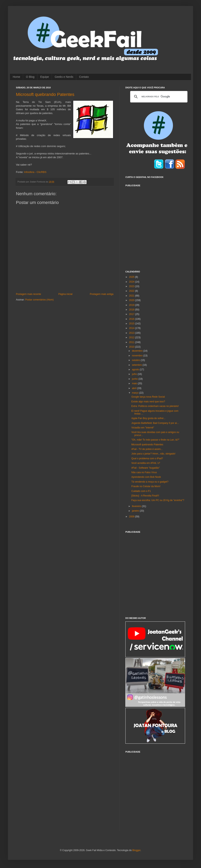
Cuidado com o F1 (141, 491)
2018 (132, 310)
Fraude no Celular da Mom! (146, 486)
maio (135, 383)
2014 (132, 328)
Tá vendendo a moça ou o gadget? (150, 482)
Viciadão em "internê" (143, 428)
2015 (132, 324)
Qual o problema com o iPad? (147, 458)
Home (16, 77)
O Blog (30, 77)
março (136, 393)
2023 (132, 286)
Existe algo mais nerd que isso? (148, 402)
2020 (132, 300)
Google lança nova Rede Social (148, 397)
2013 (132, 333)
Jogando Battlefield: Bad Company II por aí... (155, 423)
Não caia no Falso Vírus (144, 472)
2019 (132, 305)
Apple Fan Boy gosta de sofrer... (148, 418)
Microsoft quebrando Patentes (45, 94)
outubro (136, 360)
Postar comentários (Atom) (40, 300)
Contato (84, 77)
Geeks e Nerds (64, 77)
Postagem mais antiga (102, 294)
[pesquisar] (158, 97)
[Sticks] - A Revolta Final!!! (145, 496)
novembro (138, 356)
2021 (132, 296)
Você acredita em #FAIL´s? (146, 463)
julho (135, 374)
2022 (132, 291)
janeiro (136, 511)
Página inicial (65, 294)
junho (135, 379)
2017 (132, 314)
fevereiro (137, 506)
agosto (136, 370)
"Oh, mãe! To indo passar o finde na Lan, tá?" (155, 440)
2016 (132, 319)
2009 (132, 517)
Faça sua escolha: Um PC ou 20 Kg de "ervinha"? (158, 500)
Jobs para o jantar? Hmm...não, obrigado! (153, 454)
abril (135, 388)
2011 (132, 342)
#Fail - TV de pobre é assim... (147, 449)
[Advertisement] (37, 226)
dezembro (138, 351)
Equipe (45, 77)
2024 (132, 282)
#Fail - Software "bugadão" (146, 468)
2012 (132, 337)
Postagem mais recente (28, 294)
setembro (137, 365)
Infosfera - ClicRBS (35, 172)
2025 (132, 277)
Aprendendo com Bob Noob (146, 477)
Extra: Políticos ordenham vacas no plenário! (155, 406)
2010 (132, 347)
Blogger (136, 850)
